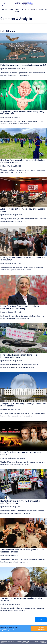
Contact (42, 641)
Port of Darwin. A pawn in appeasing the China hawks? (23, 65)
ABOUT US (34, 9)
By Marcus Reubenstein (8, 69)
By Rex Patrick (5, 409)
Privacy (44, 643)
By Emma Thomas (6, 215)
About (37, 641)
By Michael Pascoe (7, 117)
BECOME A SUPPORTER (42, 629)
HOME (2, 9)
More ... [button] (41, 620)
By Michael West (6, 166)
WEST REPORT (26, 9)
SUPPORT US (43, 9)
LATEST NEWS (9, 9)
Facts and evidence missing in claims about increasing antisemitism (19, 356)
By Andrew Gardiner (7, 312)
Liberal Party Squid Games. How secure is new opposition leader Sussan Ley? (20, 307)
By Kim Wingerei (6, 604)
